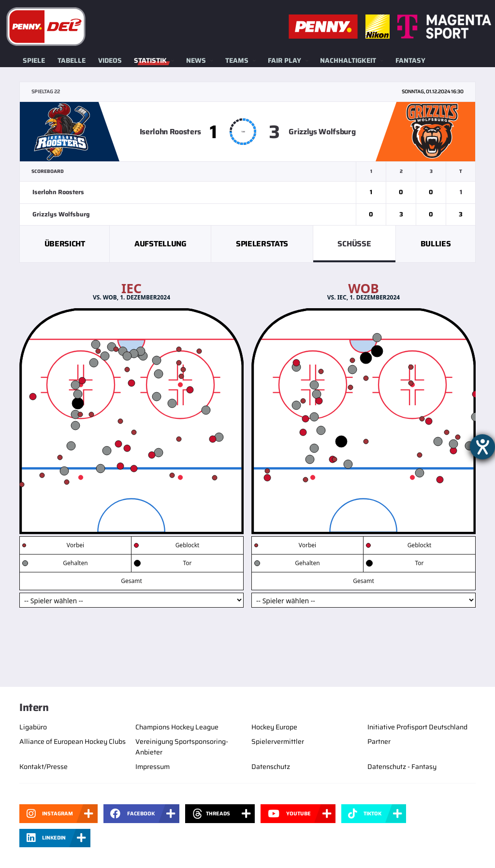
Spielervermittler (278, 741)
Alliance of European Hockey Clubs (73, 741)
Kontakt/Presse (44, 767)
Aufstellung (160, 244)
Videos (110, 60)
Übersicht (65, 244)
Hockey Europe (274, 727)
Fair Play (284, 60)
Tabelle (72, 60)
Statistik (150, 60)
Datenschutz (271, 767)
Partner (379, 741)
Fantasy (410, 60)
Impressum (153, 767)
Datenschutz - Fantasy (402, 767)
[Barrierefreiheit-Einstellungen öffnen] (482, 447)
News (196, 60)
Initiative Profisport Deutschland (417, 727)
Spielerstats (262, 244)
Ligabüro (33, 727)
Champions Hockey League (177, 727)
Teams (237, 60)
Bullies (436, 244)
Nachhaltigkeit (348, 60)
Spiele (34, 60)
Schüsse (354, 244)
